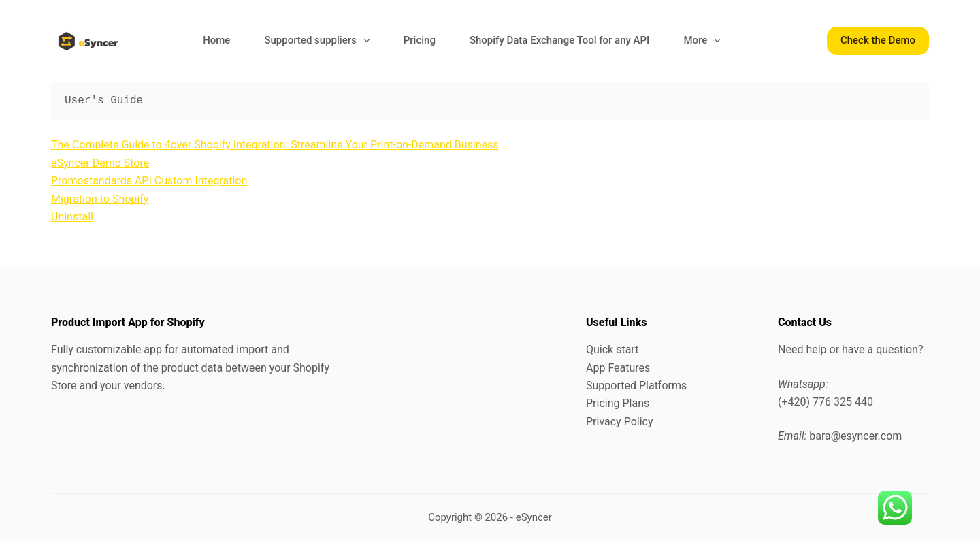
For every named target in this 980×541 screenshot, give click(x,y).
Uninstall (72, 217)
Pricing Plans (618, 403)
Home (216, 40)
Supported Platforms (636, 386)
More (704, 41)
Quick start (612, 349)
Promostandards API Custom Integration (149, 181)
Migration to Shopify (100, 199)
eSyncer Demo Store (100, 163)
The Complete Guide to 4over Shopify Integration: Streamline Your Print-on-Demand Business (275, 145)
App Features (618, 368)
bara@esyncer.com (855, 436)
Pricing (420, 40)
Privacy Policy (620, 422)
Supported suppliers (319, 41)
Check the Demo (878, 40)
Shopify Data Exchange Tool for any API (559, 40)
